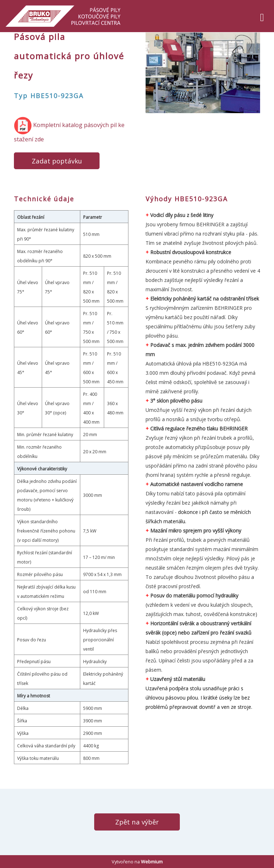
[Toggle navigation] (262, 16)
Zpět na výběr (137, 822)
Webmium (152, 862)
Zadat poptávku (57, 161)
